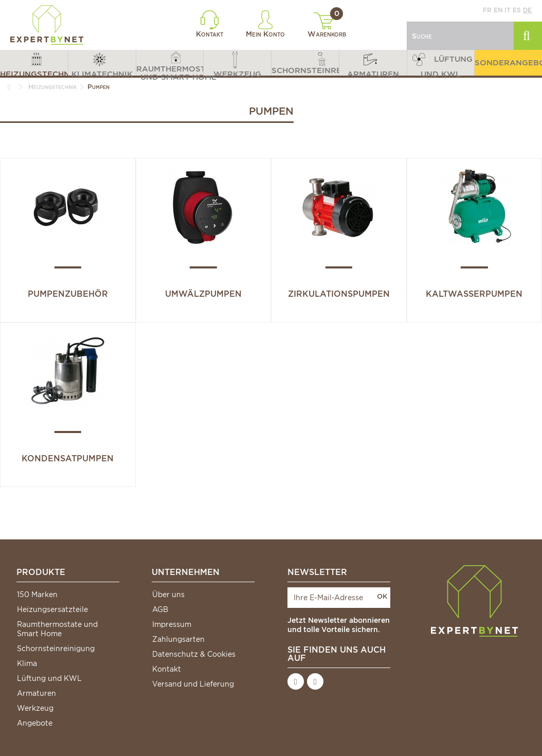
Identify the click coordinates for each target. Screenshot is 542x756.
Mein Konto (265, 24)
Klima (27, 663)
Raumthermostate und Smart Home (57, 629)
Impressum (172, 624)
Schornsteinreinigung (56, 649)
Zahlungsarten (178, 639)
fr (487, 10)
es (517, 10)
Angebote (35, 723)
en (498, 10)
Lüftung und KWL (49, 678)
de (527, 10)
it (508, 10)
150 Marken (37, 595)
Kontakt (210, 24)
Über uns (168, 595)
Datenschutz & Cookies (194, 654)
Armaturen (37, 693)
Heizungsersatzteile (52, 609)
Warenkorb (327, 25)
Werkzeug (35, 708)
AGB (160, 609)
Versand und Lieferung (193, 684)
